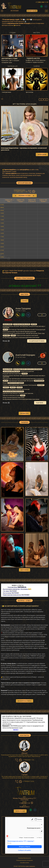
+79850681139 (28, 760)
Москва (6, 341)
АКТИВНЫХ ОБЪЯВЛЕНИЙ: (25, 286)
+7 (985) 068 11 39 (42, 2)
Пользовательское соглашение (24, 860)
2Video (8, 320)
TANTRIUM (21, 866)
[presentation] (41, 100)
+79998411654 (28, 781)
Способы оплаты (25, 863)
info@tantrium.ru (25, 807)
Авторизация (15, 11)
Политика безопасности (24, 858)
